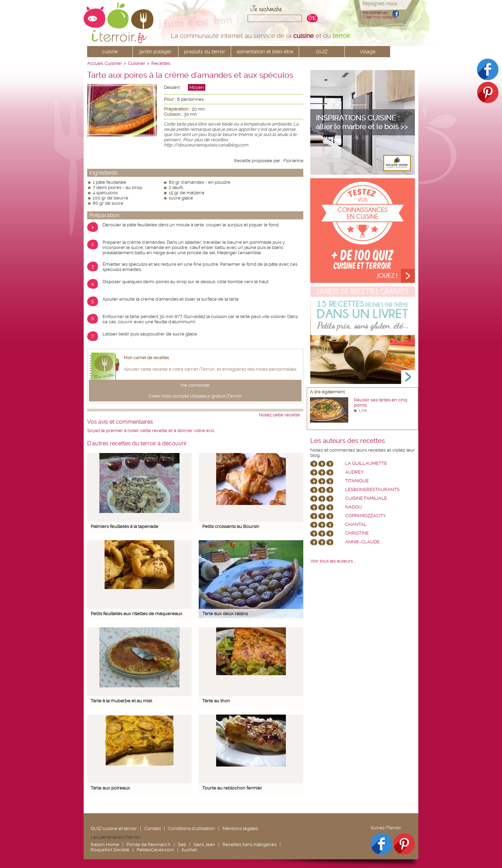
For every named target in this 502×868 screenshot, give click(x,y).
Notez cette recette (279, 415)
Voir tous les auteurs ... (333, 561)
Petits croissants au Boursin (231, 526)
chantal (356, 524)
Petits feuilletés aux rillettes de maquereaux (136, 614)
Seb (182, 844)
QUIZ (322, 52)
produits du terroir (205, 52)
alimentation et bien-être (265, 52)
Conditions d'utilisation (192, 828)
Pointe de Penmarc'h (149, 844)
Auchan (189, 850)
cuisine (110, 52)
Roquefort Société (110, 850)
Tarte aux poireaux (110, 788)
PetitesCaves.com (155, 850)
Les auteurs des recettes (348, 441)
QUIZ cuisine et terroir (114, 828)
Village (368, 52)
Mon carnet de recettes (146, 358)
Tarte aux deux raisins (225, 614)
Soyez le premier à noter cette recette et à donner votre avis (151, 431)
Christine (357, 533)
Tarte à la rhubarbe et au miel (121, 701)
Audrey (354, 472)
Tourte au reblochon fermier (232, 788)
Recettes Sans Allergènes (249, 844)
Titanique (357, 481)
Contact (153, 828)
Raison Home (105, 844)
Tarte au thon (216, 701)
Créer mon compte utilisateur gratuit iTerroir (195, 396)
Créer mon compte (379, 17)
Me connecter (375, 13)
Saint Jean (204, 844)
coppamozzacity (366, 516)
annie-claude (362, 542)
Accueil (95, 63)
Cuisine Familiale (366, 498)
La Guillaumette (366, 463)
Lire (363, 410)
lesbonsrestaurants (372, 489)
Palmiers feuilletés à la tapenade (124, 526)
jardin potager (155, 52)
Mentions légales (240, 828)
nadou (353, 507)
